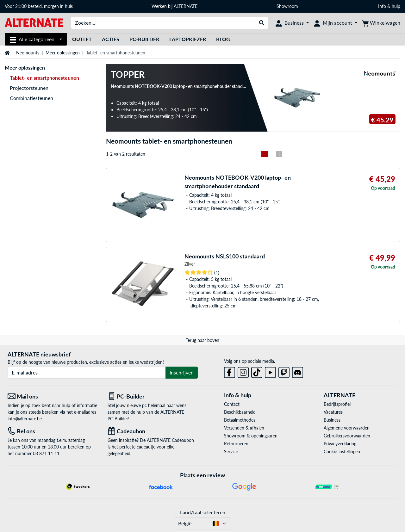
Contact (232, 404)
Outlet (82, 39)
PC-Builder (144, 39)
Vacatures (333, 412)
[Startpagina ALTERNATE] (34, 22)
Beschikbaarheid (240, 412)
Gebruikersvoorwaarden (347, 436)
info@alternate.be (25, 419)
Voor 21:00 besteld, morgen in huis (39, 6)
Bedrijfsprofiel (337, 404)
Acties (111, 39)
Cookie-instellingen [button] (342, 452)
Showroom (288, 6)
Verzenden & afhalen (244, 428)
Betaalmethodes (240, 420)
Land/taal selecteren (203, 512)
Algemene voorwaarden (347, 428)
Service (231, 452)
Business (332, 420)
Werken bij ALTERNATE (174, 6)
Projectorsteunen (29, 88)
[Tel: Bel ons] (53, 431)
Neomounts (28, 53)
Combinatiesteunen (31, 98)
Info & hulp (389, 6)
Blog (223, 39)
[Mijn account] (336, 23)
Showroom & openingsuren (251, 436)
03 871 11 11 (46, 453)
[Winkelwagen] (381, 23)
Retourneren (236, 444)
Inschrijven (182, 372)
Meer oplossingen (63, 53)
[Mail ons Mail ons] (53, 396)
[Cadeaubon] (153, 431)
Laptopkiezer (188, 39)
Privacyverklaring (340, 444)
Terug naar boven (202, 340)
